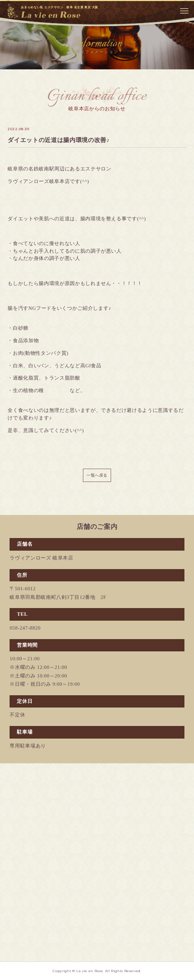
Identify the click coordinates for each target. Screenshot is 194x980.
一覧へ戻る (97, 475)
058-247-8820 (25, 628)
